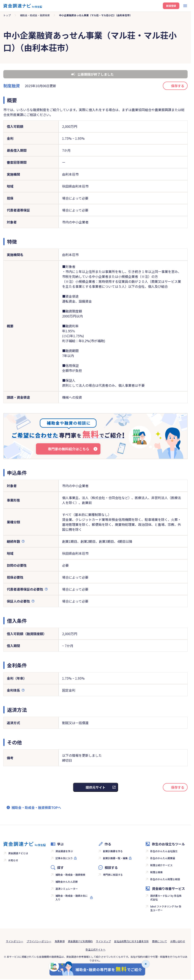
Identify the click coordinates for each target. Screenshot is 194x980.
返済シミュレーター (67, 889)
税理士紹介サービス (161, 865)
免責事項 (60, 941)
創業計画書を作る (113, 851)
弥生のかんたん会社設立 (164, 851)
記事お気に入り (64, 858)
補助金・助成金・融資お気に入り (72, 897)
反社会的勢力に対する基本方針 (131, 941)
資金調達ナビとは (18, 853)
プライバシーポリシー (39, 941)
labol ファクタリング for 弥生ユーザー (166, 908)
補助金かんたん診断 (67, 882)
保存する (178, 86)
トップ (7, 15)
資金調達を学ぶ (64, 851)
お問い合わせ (178, 941)
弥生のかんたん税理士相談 (165, 879)
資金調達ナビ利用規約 (80, 941)
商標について (160, 941)
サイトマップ (103, 941)
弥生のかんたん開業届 (163, 858)
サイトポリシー (15, 941)
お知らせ (13, 860)
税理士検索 (156, 872)
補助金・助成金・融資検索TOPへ (36, 807)
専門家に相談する (113, 875)
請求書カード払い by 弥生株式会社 (166, 897)
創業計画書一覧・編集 (115, 858)
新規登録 (171, 6)
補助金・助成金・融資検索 (35, 15)
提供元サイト (96, 787)
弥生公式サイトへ (96, 949)
